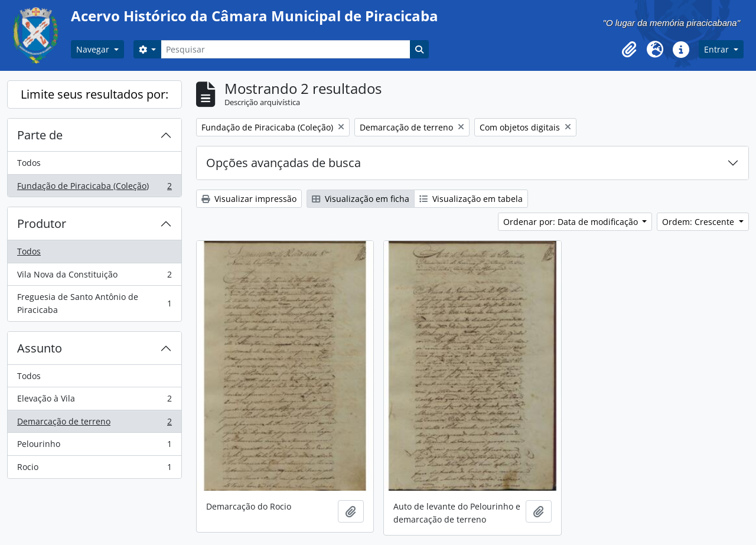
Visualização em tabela (471, 199)
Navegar (94, 49)
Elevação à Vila (94, 401)
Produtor (42, 223)
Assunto (40, 348)
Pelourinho (94, 446)
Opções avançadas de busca (283, 163)
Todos (29, 163)
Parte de (40, 135)
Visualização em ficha (361, 199)
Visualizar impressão (249, 199)
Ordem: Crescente (699, 222)
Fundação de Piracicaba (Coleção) (94, 188)
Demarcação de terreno (94, 424)
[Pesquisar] (285, 49)
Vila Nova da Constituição (94, 277)
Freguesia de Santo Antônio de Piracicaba (94, 303)
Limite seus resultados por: (94, 94)
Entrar (718, 49)
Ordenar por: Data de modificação (572, 222)
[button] (629, 50)
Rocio (94, 469)
